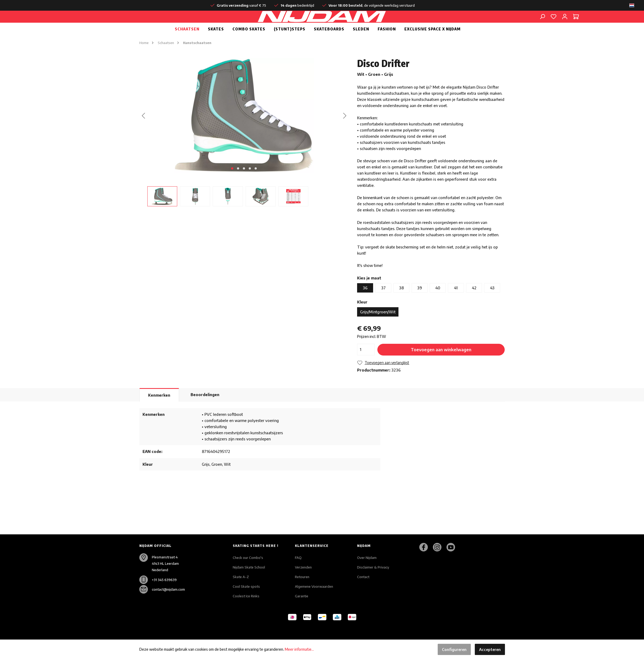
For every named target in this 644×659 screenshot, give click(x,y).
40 (438, 301)
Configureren (454, 649)
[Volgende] (345, 128)
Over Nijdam (367, 558)
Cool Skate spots (246, 586)
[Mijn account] (565, 23)
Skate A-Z (241, 577)
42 (474, 301)
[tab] (159, 408)
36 (365, 301)
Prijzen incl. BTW (372, 349)
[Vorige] (143, 128)
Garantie (302, 596)
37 (383, 301)
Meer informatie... (299, 649)
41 (456, 301)
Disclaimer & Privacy (373, 567)
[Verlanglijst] (554, 23)
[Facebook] (426, 547)
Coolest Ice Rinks (246, 596)
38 (401, 301)
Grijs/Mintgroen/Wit (378, 325)
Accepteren (490, 649)
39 (420, 301)
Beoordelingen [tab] (205, 407)
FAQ (298, 558)
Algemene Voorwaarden (314, 586)
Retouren (302, 577)
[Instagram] (439, 547)
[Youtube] (453, 547)
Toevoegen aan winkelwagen (441, 362)
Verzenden (303, 567)
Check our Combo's (248, 558)
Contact (363, 577)
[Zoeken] (542, 23)
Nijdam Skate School (249, 567)
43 (492, 301)
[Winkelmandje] (576, 23)
